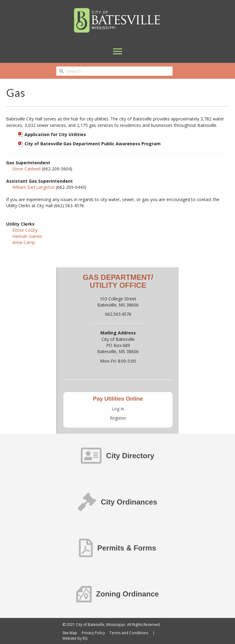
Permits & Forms (127, 548)
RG (85, 638)
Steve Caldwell (26, 169)
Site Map (70, 633)
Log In (118, 409)
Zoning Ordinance (127, 594)
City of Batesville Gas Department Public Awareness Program (93, 144)
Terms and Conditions (129, 633)
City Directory (130, 456)
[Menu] (117, 51)
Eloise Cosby (25, 230)
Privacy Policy (93, 633)
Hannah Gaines (27, 236)
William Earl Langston (34, 187)
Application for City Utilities (55, 134)
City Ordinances (129, 502)
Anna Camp (24, 242)
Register (118, 418)
